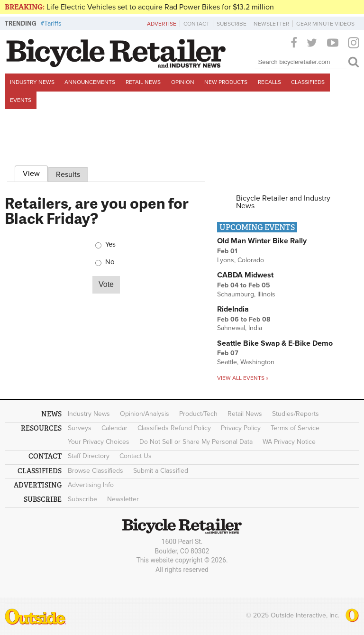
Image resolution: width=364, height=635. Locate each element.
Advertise (162, 24)
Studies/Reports (296, 414)
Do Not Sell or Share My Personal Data (196, 442)
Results (68, 175)
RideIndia (233, 309)
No (110, 262)
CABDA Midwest (245, 275)
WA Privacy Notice (289, 442)
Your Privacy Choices (99, 442)
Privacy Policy (241, 428)
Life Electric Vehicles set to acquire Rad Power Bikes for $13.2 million (160, 7)
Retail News (143, 82)
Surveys (80, 428)
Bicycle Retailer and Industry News (283, 202)
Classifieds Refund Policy (174, 428)
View (35, 172)
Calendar (114, 428)
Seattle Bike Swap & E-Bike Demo (275, 343)
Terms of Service (295, 428)
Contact (196, 24)
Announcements (90, 82)
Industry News (32, 82)
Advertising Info (91, 485)
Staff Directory (89, 456)
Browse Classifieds (96, 471)
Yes (110, 244)
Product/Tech (198, 414)
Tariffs (53, 23)
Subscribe (232, 24)
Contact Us (136, 456)
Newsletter (271, 24)
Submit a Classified (161, 471)
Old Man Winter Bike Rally (262, 241)
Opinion (183, 82)
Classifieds (308, 82)
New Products (226, 82)
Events (21, 100)
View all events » (243, 378)
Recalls (269, 82)
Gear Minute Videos (325, 24)
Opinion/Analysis (145, 414)
